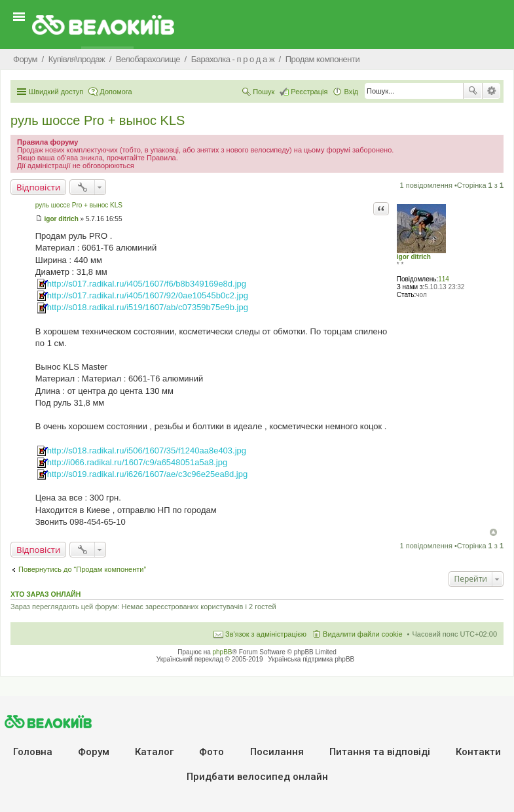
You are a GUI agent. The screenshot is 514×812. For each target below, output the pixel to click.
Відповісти (38, 187)
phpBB (223, 652)
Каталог (154, 752)
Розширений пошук (491, 91)
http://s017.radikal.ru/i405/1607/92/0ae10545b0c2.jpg (148, 295)
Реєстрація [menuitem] (309, 92)
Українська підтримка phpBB (311, 659)
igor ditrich (414, 257)
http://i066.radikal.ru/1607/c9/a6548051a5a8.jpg (137, 462)
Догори (493, 532)
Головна (33, 752)
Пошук (473, 91)
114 (444, 279)
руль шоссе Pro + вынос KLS (98, 120)
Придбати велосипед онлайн (257, 777)
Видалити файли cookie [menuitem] (363, 634)
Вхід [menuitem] (351, 92)
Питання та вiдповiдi (380, 752)
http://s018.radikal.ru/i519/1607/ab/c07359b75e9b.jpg (148, 307)
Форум (94, 752)
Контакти (478, 752)
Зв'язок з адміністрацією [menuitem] (266, 634)
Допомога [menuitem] (116, 92)
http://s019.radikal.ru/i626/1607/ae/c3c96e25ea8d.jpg (147, 474)
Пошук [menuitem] (264, 92)
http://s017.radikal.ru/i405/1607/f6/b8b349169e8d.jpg (147, 284)
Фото (211, 752)
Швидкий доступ (56, 92)
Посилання (277, 752)
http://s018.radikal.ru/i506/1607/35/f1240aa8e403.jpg (147, 450)
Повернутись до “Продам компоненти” (82, 569)
